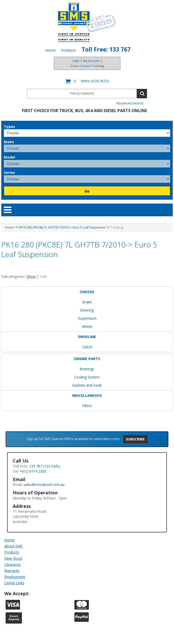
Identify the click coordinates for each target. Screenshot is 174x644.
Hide (43, 276)
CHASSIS (87, 292)
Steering (87, 310)
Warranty (12, 571)
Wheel (87, 326)
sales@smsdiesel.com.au (44, 485)
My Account (91, 61)
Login (76, 61)
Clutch (87, 347)
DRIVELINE (87, 337)
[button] (87, 81)
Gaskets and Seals (87, 385)
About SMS (14, 546)
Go (87, 191)
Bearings (87, 369)
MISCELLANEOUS (87, 395)
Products (69, 50)
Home (50, 50)
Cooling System (87, 377)
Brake (87, 302)
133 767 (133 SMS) (45, 466)
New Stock (13, 558)
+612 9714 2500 (33, 471)
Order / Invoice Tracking (87, 66)
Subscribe (135, 439)
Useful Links (14, 583)
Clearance (12, 564)
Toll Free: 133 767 (106, 49)
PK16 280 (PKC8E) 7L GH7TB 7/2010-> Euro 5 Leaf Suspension (62, 227)
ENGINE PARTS (87, 359)
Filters (87, 406)
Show (31, 276)
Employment (15, 577)
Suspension (87, 318)
